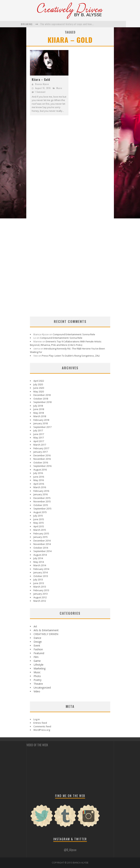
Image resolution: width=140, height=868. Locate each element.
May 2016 (39, 480)
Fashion (38, 649)
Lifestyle (39, 665)
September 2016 (42, 466)
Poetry (38, 680)
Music (59, 88)
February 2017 (41, 448)
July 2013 (38, 580)
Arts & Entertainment (46, 630)
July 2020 (38, 384)
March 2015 (40, 530)
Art (35, 626)
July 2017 (38, 430)
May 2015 (39, 523)
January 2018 (41, 423)
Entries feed (40, 723)
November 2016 (42, 459)
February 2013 (41, 590)
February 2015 (41, 533)
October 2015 (41, 505)
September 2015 (42, 509)
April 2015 (39, 526)
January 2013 (41, 594)
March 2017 (40, 445)
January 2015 (41, 537)
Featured (39, 653)
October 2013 (41, 576)
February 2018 (41, 420)
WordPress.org (42, 730)
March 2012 (40, 601)
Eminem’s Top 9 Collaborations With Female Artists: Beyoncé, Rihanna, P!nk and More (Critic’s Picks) (66, 343)
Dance (37, 638)
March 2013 (40, 587)
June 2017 (39, 434)
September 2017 (42, 427)
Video (37, 691)
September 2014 (42, 551)
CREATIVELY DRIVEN (46, 634)
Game (37, 661)
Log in (37, 719)
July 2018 (38, 406)
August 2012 (40, 597)
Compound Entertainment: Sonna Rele (74, 334)
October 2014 (41, 548)
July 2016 (38, 473)
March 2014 (40, 565)
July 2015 (38, 516)
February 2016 (41, 491)
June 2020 (39, 388)
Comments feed (42, 726)
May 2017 (39, 438)
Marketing (40, 668)
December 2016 (42, 455)
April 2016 (39, 484)
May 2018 (39, 413)
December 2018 (42, 395)
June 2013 (39, 583)
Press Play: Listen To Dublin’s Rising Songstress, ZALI (71, 356)
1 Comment (40, 92)
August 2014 (40, 555)
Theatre (38, 684)
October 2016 (41, 462)
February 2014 (41, 569)
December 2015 (42, 498)
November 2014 (42, 544)
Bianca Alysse (42, 84)
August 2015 (40, 512)
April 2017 (39, 441)
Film (36, 657)
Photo (37, 676)
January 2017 (41, 452)
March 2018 (40, 416)
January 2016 (41, 494)
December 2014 (42, 541)
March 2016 (40, 487)
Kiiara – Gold (41, 80)
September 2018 (42, 402)
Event (37, 645)
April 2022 (39, 381)
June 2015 (39, 519)
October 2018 (41, 399)
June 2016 (39, 477)
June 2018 (39, 409)
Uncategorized (42, 688)
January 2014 (41, 572)
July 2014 (38, 558)
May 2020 (39, 392)
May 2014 (39, 562)
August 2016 (40, 470)
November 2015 (42, 501)
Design (38, 642)
